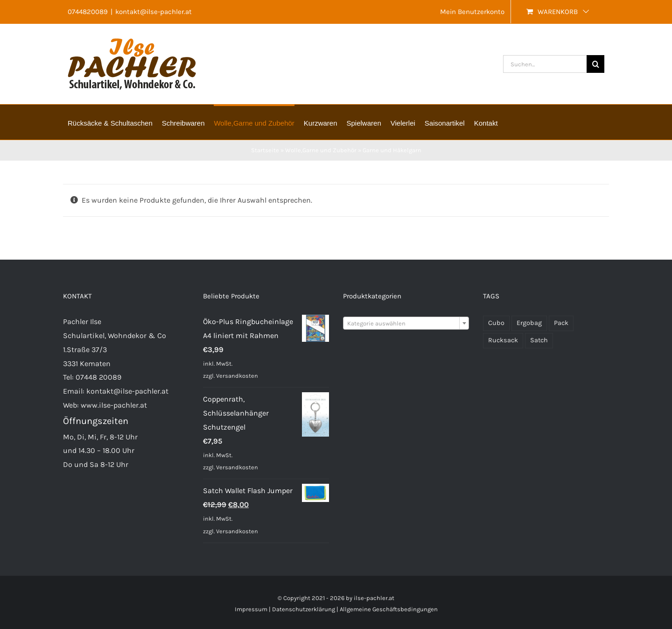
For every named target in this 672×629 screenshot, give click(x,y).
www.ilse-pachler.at (114, 405)
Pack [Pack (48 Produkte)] (561, 323)
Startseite (265, 150)
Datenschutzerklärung (304, 609)
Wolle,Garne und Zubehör (321, 150)
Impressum (251, 609)
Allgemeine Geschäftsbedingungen (389, 609)
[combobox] (406, 323)
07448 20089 (98, 377)
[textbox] (406, 324)
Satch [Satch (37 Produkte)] (539, 340)
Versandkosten (237, 376)
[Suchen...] (545, 64)
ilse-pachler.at (374, 598)
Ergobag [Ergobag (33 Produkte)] (529, 323)
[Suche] (595, 64)
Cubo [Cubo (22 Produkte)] (496, 323)
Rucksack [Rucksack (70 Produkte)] (503, 340)
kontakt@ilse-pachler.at (154, 12)
